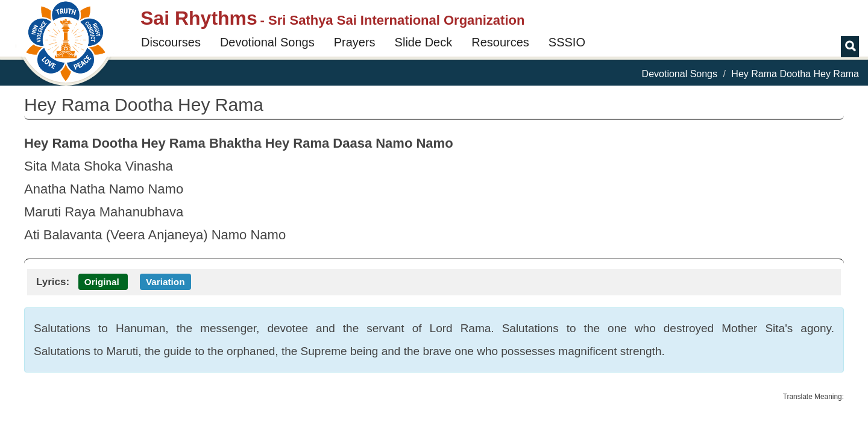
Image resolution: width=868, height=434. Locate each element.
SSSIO (567, 42)
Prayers (355, 42)
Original (102, 282)
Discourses (171, 42)
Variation (165, 282)
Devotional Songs (267, 42)
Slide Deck (424, 42)
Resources (500, 42)
